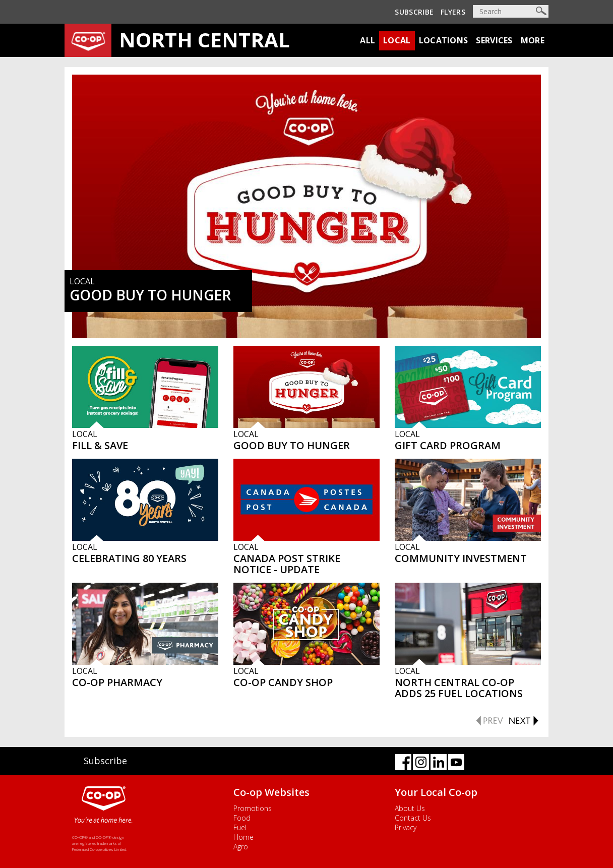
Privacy (406, 827)
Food (242, 818)
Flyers (453, 12)
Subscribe (414, 12)
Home (243, 837)
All (367, 40)
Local (397, 40)
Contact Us (413, 818)
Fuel (240, 827)
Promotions (253, 808)
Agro (241, 847)
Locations (444, 40)
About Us (410, 808)
